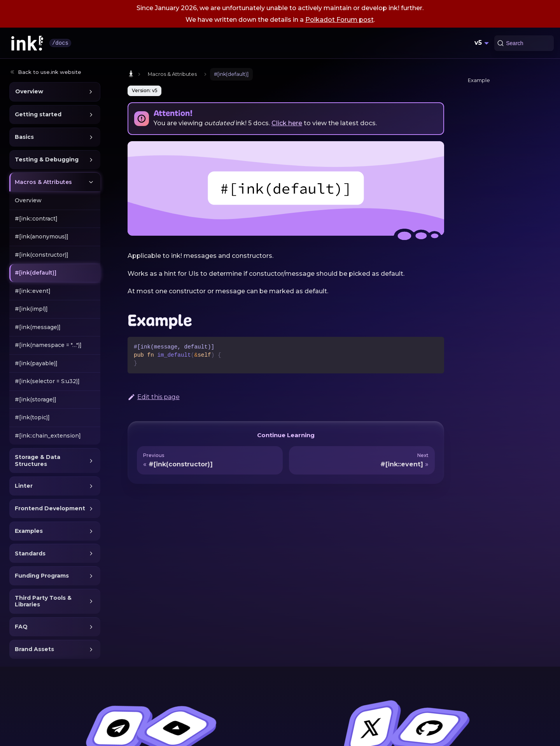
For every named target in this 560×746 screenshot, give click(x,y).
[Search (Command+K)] (524, 43)
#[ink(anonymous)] (42, 236)
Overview (28, 200)
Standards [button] (30, 553)
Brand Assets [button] (34, 649)
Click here (287, 123)
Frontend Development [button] (50, 508)
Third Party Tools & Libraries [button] (43, 601)
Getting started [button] (38, 114)
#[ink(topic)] (32, 417)
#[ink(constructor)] (42, 255)
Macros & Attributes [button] (43, 182)
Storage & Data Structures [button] (38, 461)
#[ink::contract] (36, 219)
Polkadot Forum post (339, 20)
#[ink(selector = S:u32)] (47, 381)
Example (479, 80)
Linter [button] (24, 486)
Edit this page (154, 397)
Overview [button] (29, 91)
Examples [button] (29, 531)
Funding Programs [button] (42, 576)
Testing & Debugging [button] (47, 159)
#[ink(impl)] (31, 309)
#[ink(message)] (38, 327)
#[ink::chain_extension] (48, 436)
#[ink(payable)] (36, 363)
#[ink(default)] (36, 273)
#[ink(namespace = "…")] (48, 345)
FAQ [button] (21, 627)
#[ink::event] (33, 291)
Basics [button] (24, 137)
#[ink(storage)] (36, 399)
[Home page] (131, 74)
